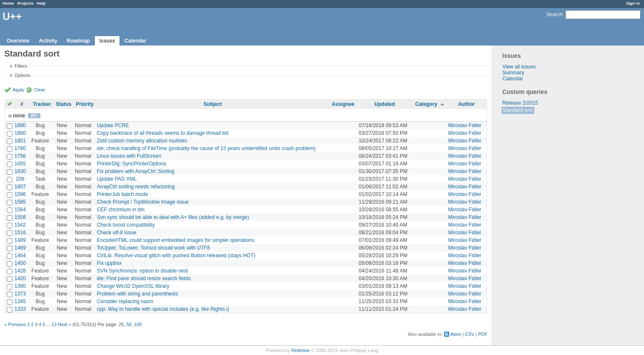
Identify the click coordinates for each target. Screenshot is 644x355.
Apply (19, 90)
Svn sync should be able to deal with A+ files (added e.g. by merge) (173, 217)
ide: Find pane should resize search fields (144, 278)
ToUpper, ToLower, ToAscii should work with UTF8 (154, 248)
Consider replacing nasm (125, 301)
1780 (20, 148)
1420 (20, 278)
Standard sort (518, 110)
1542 (20, 225)
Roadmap (78, 41)
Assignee (343, 104)
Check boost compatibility (126, 225)
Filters (21, 66)
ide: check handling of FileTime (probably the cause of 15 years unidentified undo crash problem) (207, 148)
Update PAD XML (117, 179)
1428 (20, 271)
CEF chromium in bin (121, 210)
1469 (20, 248)
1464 (20, 256)
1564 (20, 210)
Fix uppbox (110, 263)
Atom (456, 334)
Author (466, 104)
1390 (20, 286)
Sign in (633, 3)
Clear (40, 90)
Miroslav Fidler (465, 125)
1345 (20, 301)
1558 (20, 217)
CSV (470, 334)
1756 (20, 156)
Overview (18, 41)
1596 (20, 194)
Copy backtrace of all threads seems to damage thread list (163, 133)
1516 (20, 233)
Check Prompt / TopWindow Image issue (143, 202)
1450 (20, 263)
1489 (20, 240)
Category (426, 104)
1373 (20, 294)
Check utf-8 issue (117, 233)
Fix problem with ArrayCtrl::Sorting (136, 171)
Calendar (135, 41)
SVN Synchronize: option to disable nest (142, 271)
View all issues (519, 67)
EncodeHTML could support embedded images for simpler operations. (176, 240)
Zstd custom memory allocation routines (142, 141)
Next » (64, 324)
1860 (20, 133)
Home (8, 3)
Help (41, 3)
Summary (513, 73)
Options (22, 75)
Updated (385, 104)
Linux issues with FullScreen (129, 156)
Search (554, 14)
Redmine (301, 350)
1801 (20, 141)
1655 (20, 164)
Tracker (42, 104)
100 (138, 324)
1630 (20, 171)
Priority (85, 104)
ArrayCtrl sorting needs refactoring (136, 187)
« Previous (15, 324)
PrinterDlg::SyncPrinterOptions (132, 164)
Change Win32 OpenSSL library (133, 286)
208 (20, 179)
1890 (20, 125)
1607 (20, 187)
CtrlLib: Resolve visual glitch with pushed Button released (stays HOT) (176, 256)
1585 (20, 202)
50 (129, 324)
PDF (483, 334)
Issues (107, 41)
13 (54, 324)
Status (64, 104)
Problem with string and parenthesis (138, 294)
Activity (48, 41)
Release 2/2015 (520, 103)
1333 (20, 309)
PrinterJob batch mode (123, 194)
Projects (26, 3)
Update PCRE (113, 125)
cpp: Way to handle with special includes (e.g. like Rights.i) (163, 309)
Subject (212, 104)
